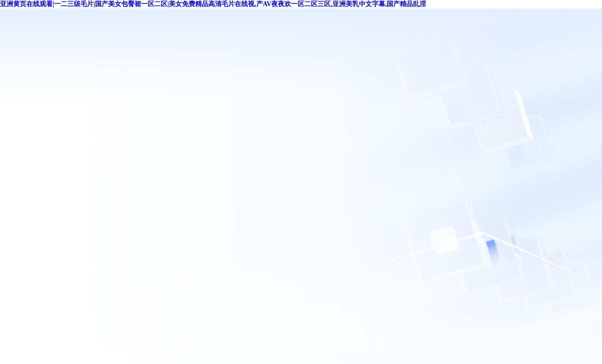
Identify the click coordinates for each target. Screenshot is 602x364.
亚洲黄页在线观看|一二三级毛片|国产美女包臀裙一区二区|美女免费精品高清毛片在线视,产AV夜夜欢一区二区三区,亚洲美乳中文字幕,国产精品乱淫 (213, 4)
